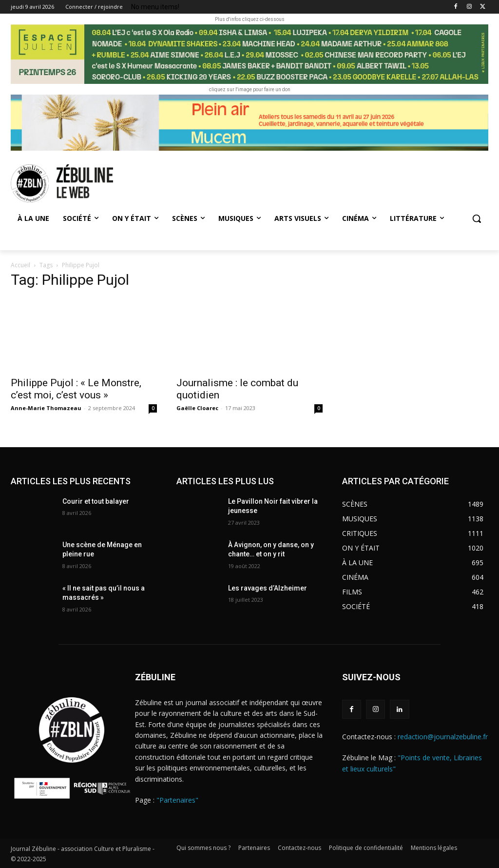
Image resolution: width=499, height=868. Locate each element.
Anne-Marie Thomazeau (46, 408)
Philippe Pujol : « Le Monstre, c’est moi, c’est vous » (76, 389)
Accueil (20, 265)
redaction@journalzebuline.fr (443, 737)
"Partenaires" (177, 800)
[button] (477, 218)
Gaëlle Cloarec (197, 408)
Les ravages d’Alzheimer (268, 588)
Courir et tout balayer (96, 501)
